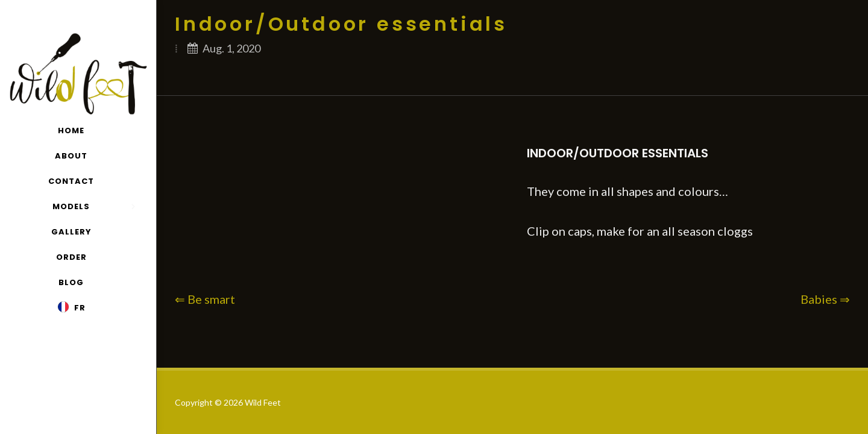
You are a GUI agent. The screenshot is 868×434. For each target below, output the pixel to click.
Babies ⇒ (825, 299)
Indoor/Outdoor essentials (618, 153)
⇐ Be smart (205, 299)
